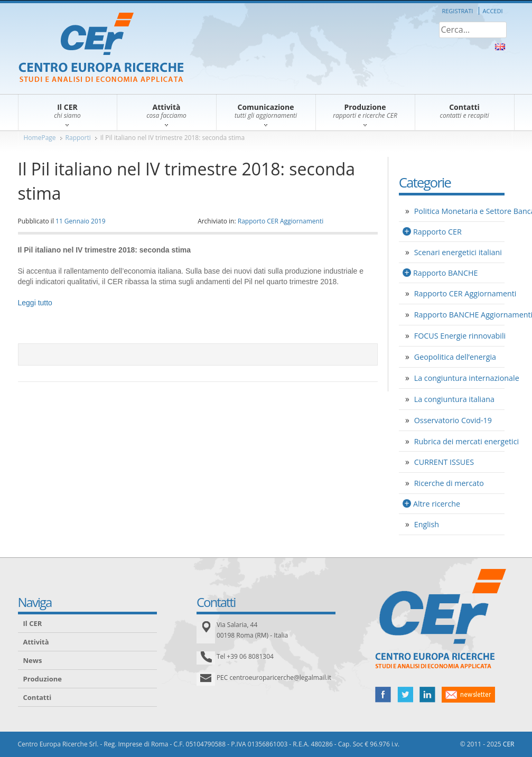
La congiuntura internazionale (467, 378)
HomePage (40, 138)
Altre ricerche (437, 504)
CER (509, 744)
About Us (500, 47)
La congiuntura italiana (454, 399)
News (33, 660)
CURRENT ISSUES (444, 462)
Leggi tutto (35, 303)
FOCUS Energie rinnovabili (460, 336)
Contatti (38, 697)
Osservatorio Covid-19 (453, 420)
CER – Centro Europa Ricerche (101, 48)
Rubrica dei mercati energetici (466, 441)
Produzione (43, 679)
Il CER (33, 623)
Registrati (457, 11)
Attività (36, 642)
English (427, 524)
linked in (427, 695)
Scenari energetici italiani (458, 252)
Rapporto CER (437, 232)
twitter (405, 695)
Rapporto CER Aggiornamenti (281, 221)
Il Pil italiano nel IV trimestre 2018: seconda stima (172, 138)
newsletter (468, 695)
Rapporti (78, 138)
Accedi (493, 11)
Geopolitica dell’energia (455, 357)
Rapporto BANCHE (446, 273)
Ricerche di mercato (449, 483)
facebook (383, 695)
